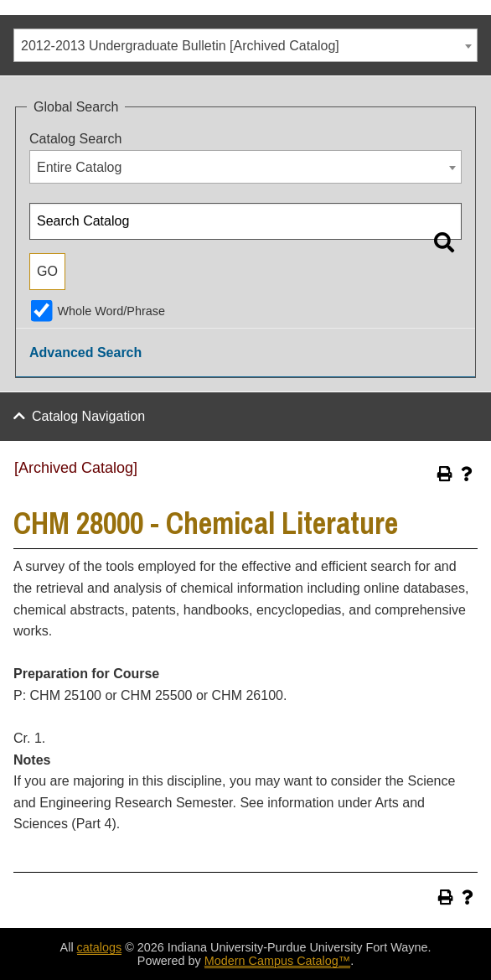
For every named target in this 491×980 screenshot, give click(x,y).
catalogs (100, 947)
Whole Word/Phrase (111, 311)
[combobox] (245, 45)
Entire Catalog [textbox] (79, 167)
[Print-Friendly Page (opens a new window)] (445, 474)
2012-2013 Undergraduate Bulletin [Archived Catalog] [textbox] (180, 46)
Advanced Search (85, 353)
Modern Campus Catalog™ (277, 961)
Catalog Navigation (88, 416)
